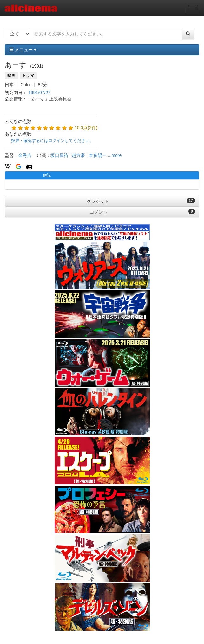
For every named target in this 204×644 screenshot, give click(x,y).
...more (115, 155)
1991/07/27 (39, 93)
